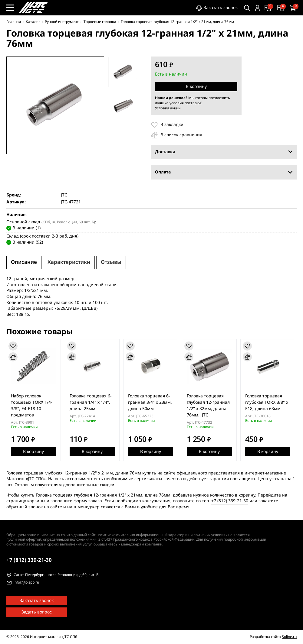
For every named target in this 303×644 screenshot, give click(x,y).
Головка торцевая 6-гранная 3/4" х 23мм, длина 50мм (151, 402)
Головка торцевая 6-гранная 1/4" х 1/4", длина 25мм (91, 402)
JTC (64, 195)
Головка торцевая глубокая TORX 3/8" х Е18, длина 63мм (269, 402)
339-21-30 (29, 560)
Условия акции (168, 108)
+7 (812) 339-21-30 (230, 501)
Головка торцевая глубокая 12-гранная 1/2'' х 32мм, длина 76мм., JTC (210, 405)
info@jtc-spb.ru (26, 583)
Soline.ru (289, 637)
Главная (14, 22)
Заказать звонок (216, 8)
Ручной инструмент (62, 22)
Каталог (33, 22)
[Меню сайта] (10, 8)
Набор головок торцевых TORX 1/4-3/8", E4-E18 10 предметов (32, 405)
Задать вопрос (37, 612)
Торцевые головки (100, 22)
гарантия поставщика (232, 479)
